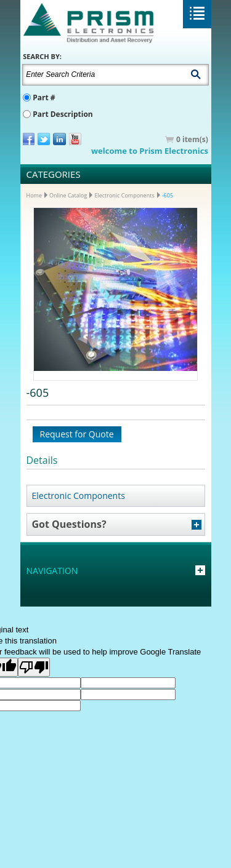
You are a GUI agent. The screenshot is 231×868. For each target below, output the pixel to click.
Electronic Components (124, 195)
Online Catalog (68, 195)
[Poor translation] (34, 667)
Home (34, 195)
